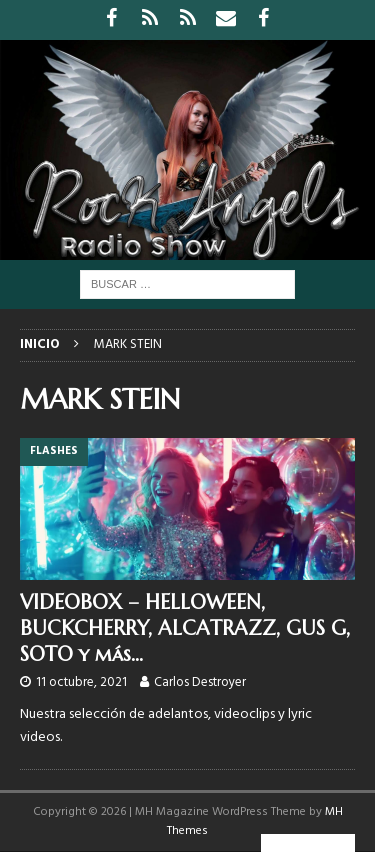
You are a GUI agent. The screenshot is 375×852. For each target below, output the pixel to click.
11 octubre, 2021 (81, 682)
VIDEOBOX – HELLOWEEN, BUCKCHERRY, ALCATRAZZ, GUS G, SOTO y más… (185, 628)
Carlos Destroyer (200, 682)
